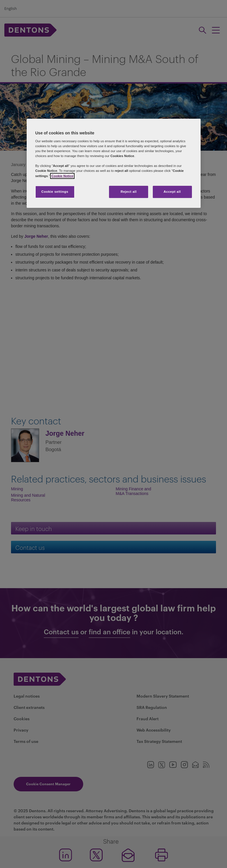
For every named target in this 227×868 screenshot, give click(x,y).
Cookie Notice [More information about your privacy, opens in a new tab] (62, 176)
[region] (114, 163)
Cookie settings (55, 192)
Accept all (172, 192)
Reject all (129, 192)
